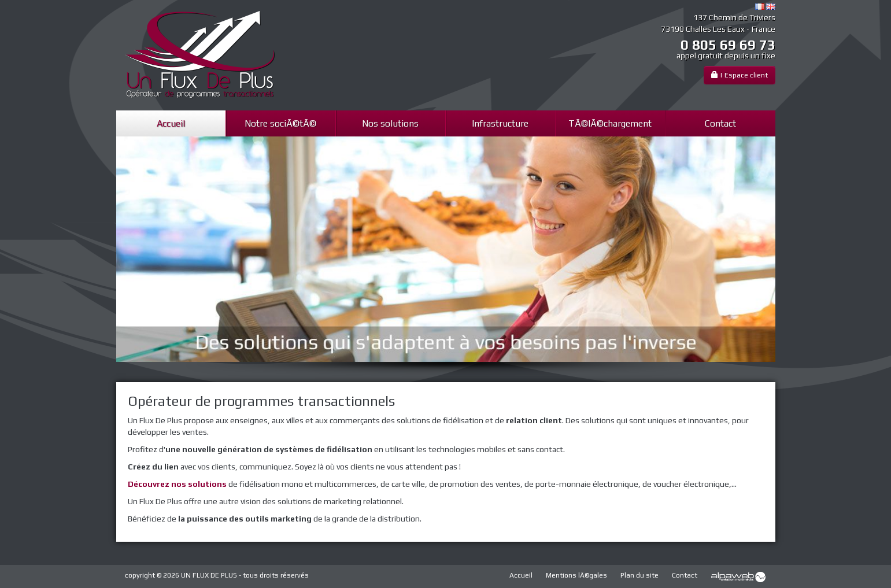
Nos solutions (390, 123)
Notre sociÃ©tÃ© (280, 123)
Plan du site (639, 575)
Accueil (171, 123)
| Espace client (740, 75)
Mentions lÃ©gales (576, 575)
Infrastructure (500, 123)
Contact (720, 123)
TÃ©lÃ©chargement (610, 123)
